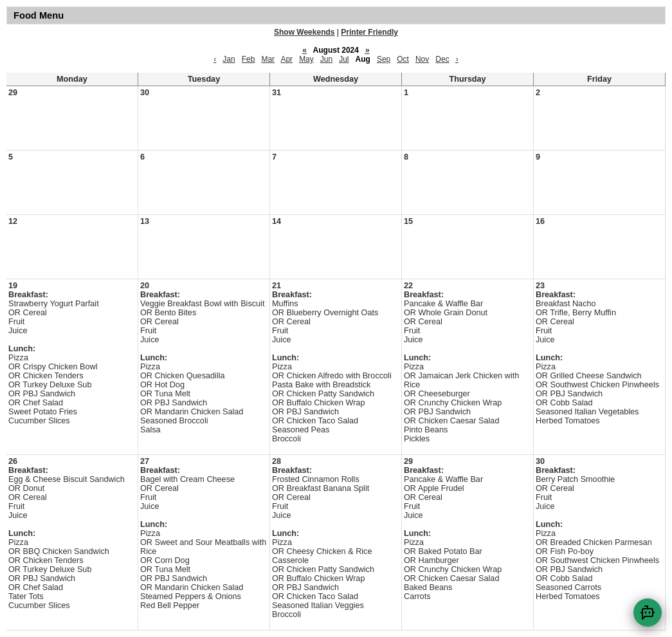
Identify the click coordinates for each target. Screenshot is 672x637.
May (306, 59)
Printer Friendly (369, 32)
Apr (286, 59)
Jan (229, 59)
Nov (422, 59)
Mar (268, 59)
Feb (249, 59)
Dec (442, 59)
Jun (326, 59)
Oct (403, 59)
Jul (344, 59)
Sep (384, 59)
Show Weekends (304, 32)
